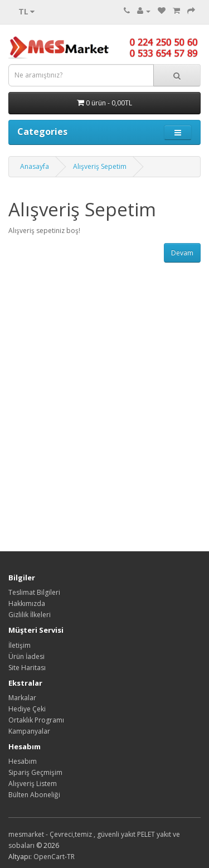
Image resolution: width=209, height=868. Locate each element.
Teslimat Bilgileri (34, 592)
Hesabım (23, 761)
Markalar (22, 698)
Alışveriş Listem (33, 784)
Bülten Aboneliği (34, 795)
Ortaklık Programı (36, 720)
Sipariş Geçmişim (35, 772)
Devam (182, 253)
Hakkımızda (27, 603)
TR (71, 857)
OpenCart (49, 857)
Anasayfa (35, 166)
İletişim (20, 645)
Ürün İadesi (26, 656)
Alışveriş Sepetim (100, 166)
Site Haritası (27, 668)
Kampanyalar (29, 731)
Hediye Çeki (27, 709)
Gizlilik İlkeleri (30, 615)
